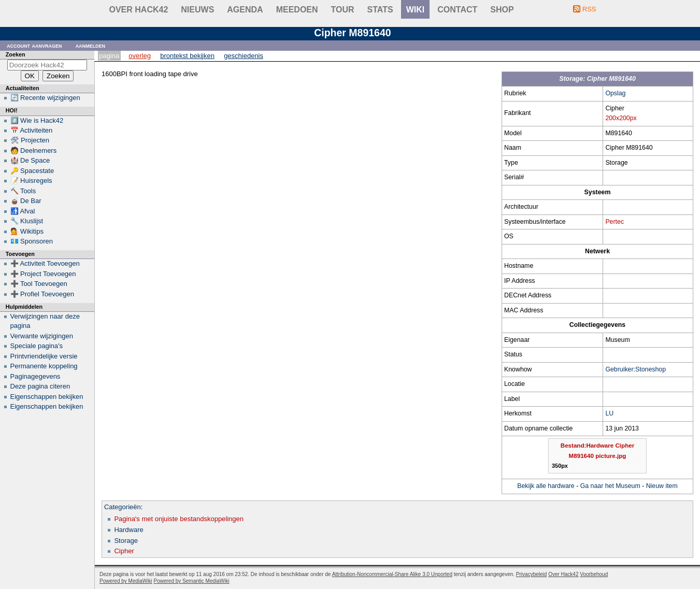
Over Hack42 (139, 10)
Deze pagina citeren (40, 386)
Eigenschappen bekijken (47, 397)
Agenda (245, 10)
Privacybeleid (531, 574)
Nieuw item (662, 486)
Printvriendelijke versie (44, 356)
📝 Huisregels (31, 181)
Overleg (140, 56)
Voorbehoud (594, 574)
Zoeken (16, 54)
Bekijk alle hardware (546, 486)
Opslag (615, 93)
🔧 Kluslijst (27, 221)
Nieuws (197, 10)
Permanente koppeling (44, 366)
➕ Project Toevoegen (43, 274)
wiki (416, 10)
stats (380, 10)
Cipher (124, 551)
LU (609, 413)
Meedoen (297, 10)
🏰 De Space (30, 160)
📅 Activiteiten (32, 130)
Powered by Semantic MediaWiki (192, 581)
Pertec (615, 222)
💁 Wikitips (27, 231)
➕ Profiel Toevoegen (42, 294)
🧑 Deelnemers (34, 150)
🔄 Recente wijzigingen (45, 98)
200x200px (621, 118)
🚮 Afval (23, 211)
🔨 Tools (23, 191)
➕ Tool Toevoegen (39, 284)
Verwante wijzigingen (42, 336)
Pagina (109, 56)
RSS (589, 9)
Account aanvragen (34, 45)
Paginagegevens (35, 376)
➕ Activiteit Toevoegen (45, 263)
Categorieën (123, 507)
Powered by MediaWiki (126, 581)
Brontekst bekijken (187, 56)
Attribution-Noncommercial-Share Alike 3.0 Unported (392, 574)
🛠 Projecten (30, 140)
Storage (126, 541)
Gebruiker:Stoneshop (635, 369)
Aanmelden (91, 45)
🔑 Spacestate (32, 171)
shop (502, 10)
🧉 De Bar (26, 201)
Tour (343, 10)
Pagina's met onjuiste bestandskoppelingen (179, 519)
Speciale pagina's (37, 346)
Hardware (128, 530)
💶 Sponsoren (32, 241)
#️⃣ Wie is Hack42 (37, 120)
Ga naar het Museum (610, 486)
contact (457, 10)
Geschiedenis (244, 56)
